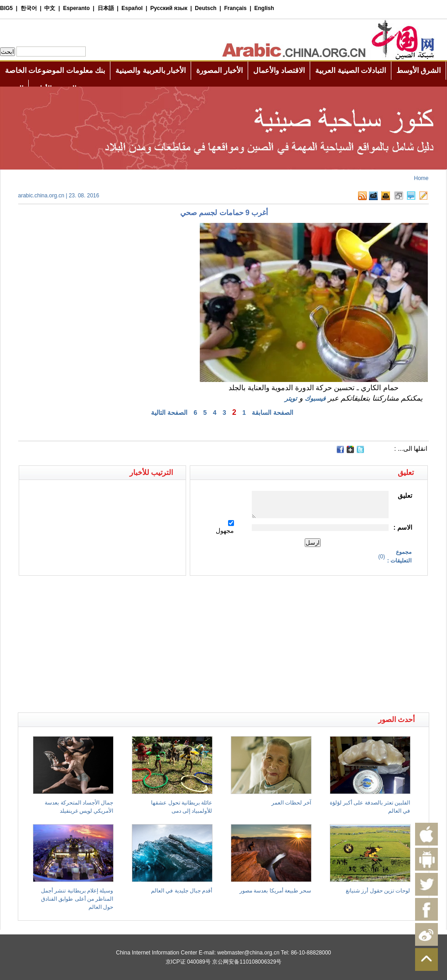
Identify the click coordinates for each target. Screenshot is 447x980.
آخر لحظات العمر (291, 803)
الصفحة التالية (169, 413)
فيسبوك (315, 398)
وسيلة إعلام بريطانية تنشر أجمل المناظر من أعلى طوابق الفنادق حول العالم (77, 899)
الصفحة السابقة (273, 413)
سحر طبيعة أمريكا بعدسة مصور (275, 891)
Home (421, 178)
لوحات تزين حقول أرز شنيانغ (378, 891)
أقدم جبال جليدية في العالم (182, 891)
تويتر (291, 398)
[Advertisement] (121, 592)
